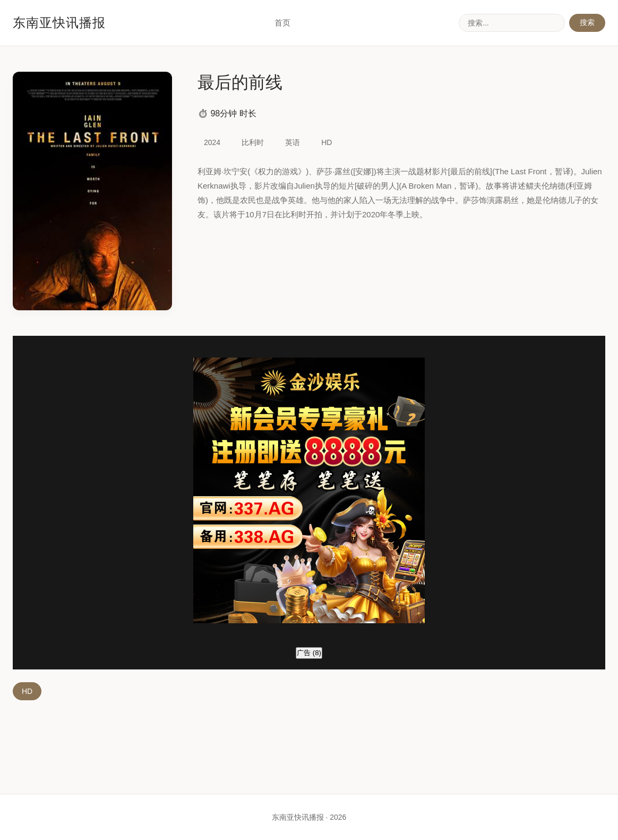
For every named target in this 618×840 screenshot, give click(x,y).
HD (27, 691)
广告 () (309, 653)
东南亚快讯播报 (59, 23)
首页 (282, 23)
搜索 (587, 22)
